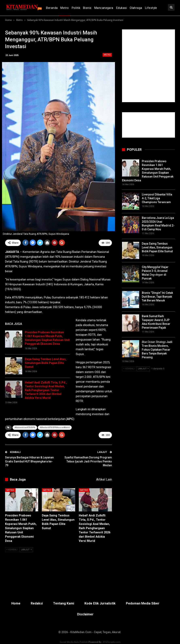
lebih (149, 8)
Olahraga (136, 8)
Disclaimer (85, 614)
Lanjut (26, 549)
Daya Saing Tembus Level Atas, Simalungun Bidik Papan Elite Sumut (46, 363)
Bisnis (87, 8)
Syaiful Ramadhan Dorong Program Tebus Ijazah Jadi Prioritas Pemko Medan (88, 461)
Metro (65, 8)
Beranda (52, 8)
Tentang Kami (64, 603)
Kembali (12, 549)
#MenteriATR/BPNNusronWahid (55, 427)
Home (16, 603)
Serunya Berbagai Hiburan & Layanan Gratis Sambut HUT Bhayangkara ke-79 (29, 461)
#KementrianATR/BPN (25, 427)
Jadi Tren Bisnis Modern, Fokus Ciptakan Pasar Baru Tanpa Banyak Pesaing (157, 350)
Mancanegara (104, 8)
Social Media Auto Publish (74, 642)
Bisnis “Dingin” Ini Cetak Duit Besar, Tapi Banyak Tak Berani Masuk (157, 297)
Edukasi (122, 8)
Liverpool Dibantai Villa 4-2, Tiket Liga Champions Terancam (157, 198)
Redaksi (37, 603)
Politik (76, 8)
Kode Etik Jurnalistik (100, 603)
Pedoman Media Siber (143, 603)
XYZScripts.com (112, 642)
